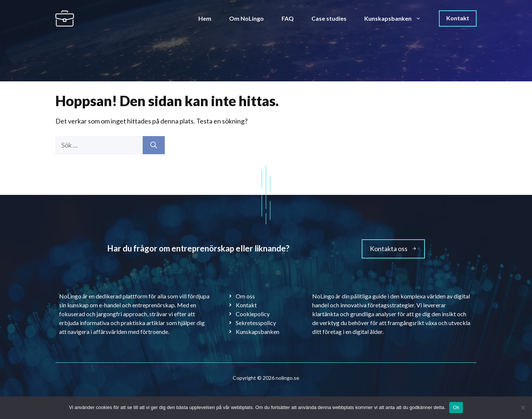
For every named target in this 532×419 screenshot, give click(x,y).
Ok (456, 407)
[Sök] (154, 145)
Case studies (329, 18)
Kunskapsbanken (397, 18)
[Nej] (523, 408)
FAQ (288, 18)
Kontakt (458, 18)
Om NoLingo (246, 18)
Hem (205, 18)
